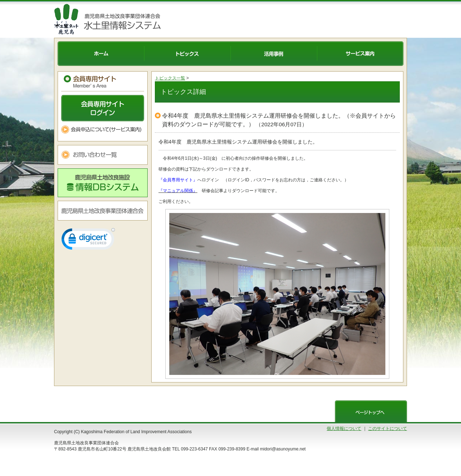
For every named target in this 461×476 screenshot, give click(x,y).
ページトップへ (371, 411)
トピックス (187, 54)
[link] (88, 241)
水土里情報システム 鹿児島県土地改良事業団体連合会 (121, 19)
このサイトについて (388, 429)
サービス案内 (360, 54)
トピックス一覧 (170, 78)
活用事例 (274, 54)
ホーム (101, 54)
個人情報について (344, 429)
